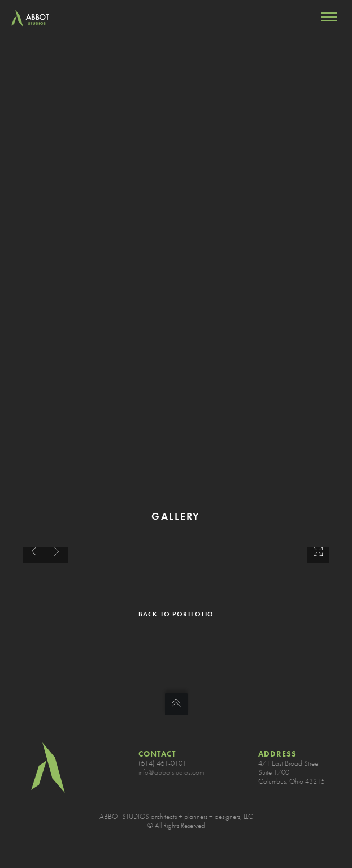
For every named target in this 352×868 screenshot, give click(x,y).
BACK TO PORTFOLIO (176, 614)
